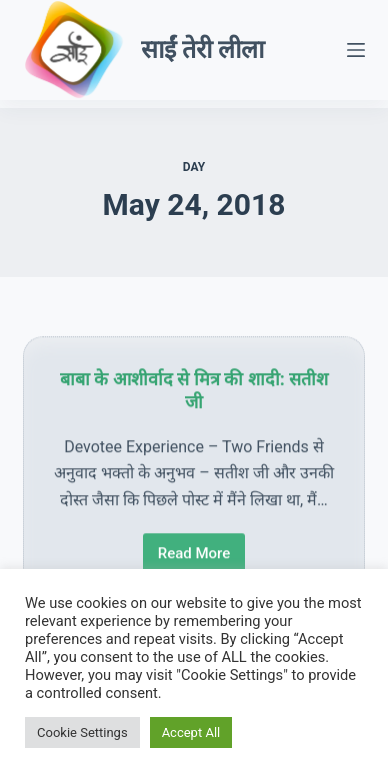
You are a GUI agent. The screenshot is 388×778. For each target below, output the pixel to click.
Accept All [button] (191, 732)
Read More (200, 558)
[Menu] (356, 50)
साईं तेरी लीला (202, 49)
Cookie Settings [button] (82, 732)
